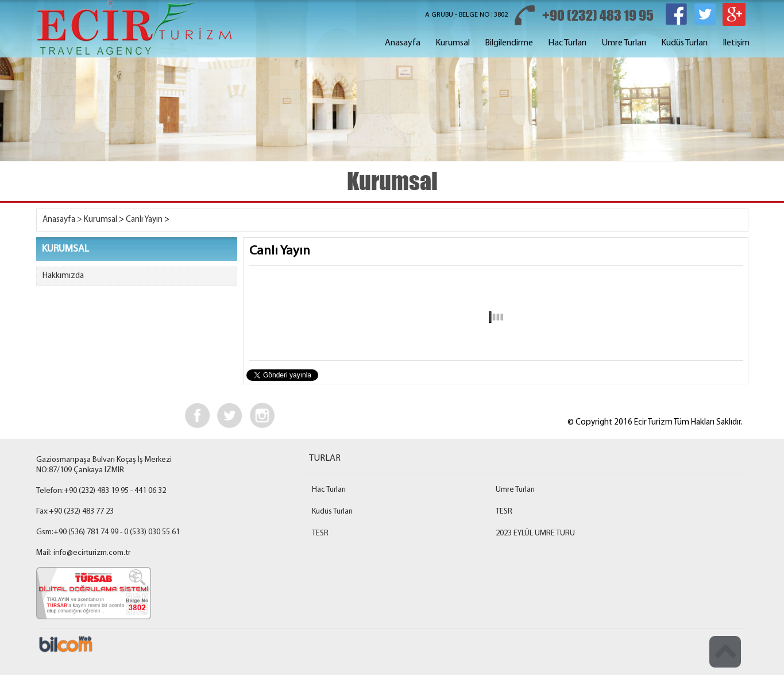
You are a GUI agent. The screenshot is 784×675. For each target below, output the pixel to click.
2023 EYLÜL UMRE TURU (535, 533)
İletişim (736, 43)
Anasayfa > (62, 220)
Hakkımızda (63, 276)
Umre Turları (624, 43)
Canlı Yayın (144, 220)
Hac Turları (567, 43)
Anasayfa (403, 43)
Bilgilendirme (509, 43)
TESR (504, 512)
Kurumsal (453, 43)
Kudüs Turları (684, 43)
